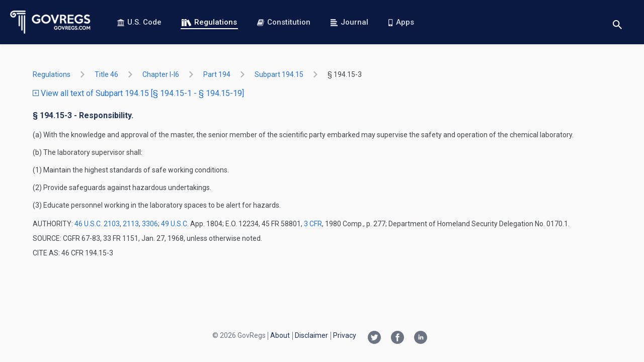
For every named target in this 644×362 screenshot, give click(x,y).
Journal (349, 22)
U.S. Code (139, 22)
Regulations (209, 22)
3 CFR (313, 224)
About (280, 335)
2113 (131, 224)
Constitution (284, 22)
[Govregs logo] (51, 22)
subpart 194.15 (279, 74)
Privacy (345, 335)
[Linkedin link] (421, 338)
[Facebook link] (397, 338)
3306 (150, 224)
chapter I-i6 (161, 74)
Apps (401, 22)
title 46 (106, 74)
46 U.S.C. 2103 (97, 224)
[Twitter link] (374, 338)
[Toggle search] (617, 22)
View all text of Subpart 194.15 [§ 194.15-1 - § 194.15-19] (138, 93)
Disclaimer (311, 335)
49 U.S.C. (175, 224)
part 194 (217, 74)
